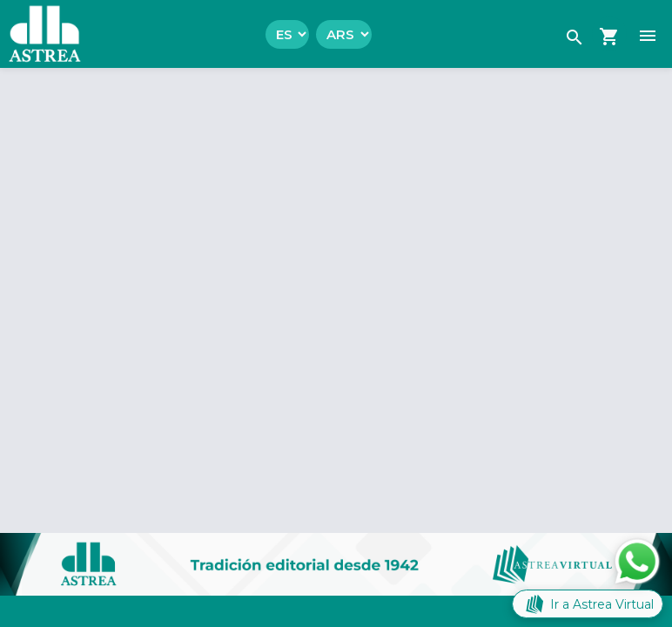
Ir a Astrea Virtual (588, 604)
